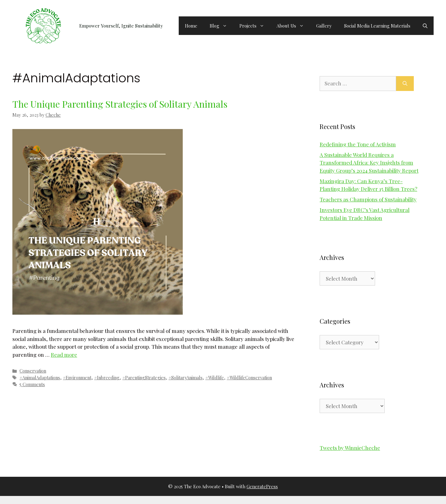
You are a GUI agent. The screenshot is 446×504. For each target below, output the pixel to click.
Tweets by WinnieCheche (350, 448)
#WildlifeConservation (249, 377)
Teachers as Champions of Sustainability (368, 199)
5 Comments (32, 384)
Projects (255, 26)
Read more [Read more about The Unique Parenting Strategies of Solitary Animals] (64, 355)
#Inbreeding (107, 377)
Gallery (324, 26)
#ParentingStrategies (144, 377)
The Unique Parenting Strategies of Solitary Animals (120, 104)
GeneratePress (262, 486)
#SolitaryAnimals (186, 377)
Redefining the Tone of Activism (358, 144)
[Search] (405, 84)
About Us (293, 26)
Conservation (33, 371)
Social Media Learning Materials (377, 26)
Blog (221, 26)
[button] (425, 26)
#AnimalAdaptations (40, 377)
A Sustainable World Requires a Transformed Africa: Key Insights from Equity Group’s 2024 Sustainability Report (369, 163)
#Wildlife (215, 377)
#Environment (77, 377)
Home (191, 26)
